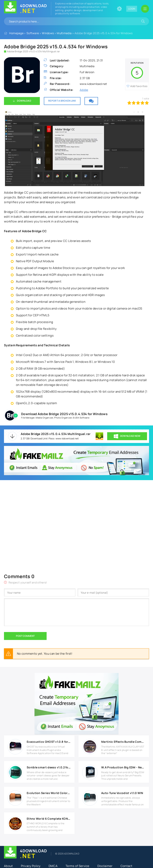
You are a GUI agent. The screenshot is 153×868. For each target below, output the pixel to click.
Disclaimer (105, 866)
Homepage (16, 33)
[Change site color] (119, 9)
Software (33, 33)
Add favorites (139, 86)
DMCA (53, 866)
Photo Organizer (63, 418)
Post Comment (25, 636)
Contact (126, 866)
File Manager (28, 418)
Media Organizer (44, 418)
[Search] (143, 21)
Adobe (84, 90)
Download (24, 101)
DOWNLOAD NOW (127, 436)
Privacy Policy (31, 866)
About (8, 866)
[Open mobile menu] (145, 9)
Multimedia (64, 33)
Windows (48, 33)
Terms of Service (77, 866)
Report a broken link (62, 101)
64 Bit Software (81, 418)
